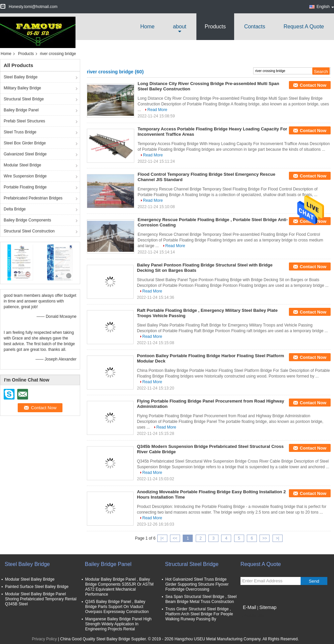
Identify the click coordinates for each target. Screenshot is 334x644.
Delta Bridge (15, 209)
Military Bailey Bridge (22, 88)
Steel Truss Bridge (20, 132)
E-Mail (249, 607)
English (325, 7)
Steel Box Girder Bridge (25, 143)
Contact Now (313, 85)
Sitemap (268, 607)
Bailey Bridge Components (27, 220)
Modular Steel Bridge (22, 165)
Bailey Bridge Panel (21, 110)
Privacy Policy (45, 639)
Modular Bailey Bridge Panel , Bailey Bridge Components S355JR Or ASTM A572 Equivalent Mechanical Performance (119, 587)
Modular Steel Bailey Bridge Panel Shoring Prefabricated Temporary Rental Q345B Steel (41, 599)
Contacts (255, 27)
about (180, 27)
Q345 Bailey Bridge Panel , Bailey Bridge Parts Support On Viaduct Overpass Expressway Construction (117, 607)
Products (215, 27)
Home (147, 27)
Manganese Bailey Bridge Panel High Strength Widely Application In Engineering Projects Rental (118, 624)
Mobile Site (252, 616)
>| (278, 538)
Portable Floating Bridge (25, 187)
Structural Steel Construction (29, 231)
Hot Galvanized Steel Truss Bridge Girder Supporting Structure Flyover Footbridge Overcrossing (197, 584)
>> (265, 538)
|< (162, 538)
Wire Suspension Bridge (25, 176)
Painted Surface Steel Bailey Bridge (37, 587)
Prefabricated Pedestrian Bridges (33, 198)
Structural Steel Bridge (24, 99)
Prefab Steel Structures (24, 121)
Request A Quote (304, 27)
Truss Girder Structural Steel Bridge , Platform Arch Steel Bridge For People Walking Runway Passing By (199, 614)
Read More (157, 110)
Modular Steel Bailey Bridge (30, 579)
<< (175, 538)
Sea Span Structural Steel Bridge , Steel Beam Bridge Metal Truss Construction (201, 599)
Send (314, 581)
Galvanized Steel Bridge (25, 154)
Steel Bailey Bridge (21, 77)
